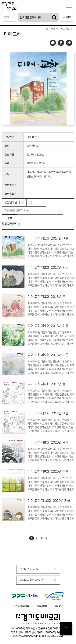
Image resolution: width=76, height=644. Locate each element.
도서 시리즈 (67, 29)
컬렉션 (54, 29)
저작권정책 (42, 606)
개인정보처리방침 (21, 606)
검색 (10, 218)
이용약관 (59, 606)
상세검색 (67, 17)
